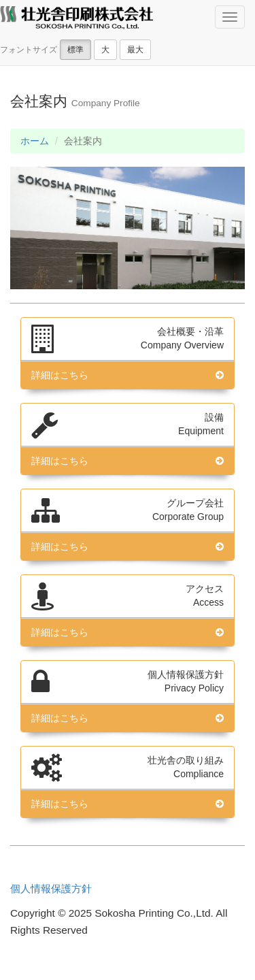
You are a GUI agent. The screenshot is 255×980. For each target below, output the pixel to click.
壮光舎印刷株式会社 (76, 19)
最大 (135, 50)
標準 (75, 50)
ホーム (35, 141)
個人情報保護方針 (51, 888)
